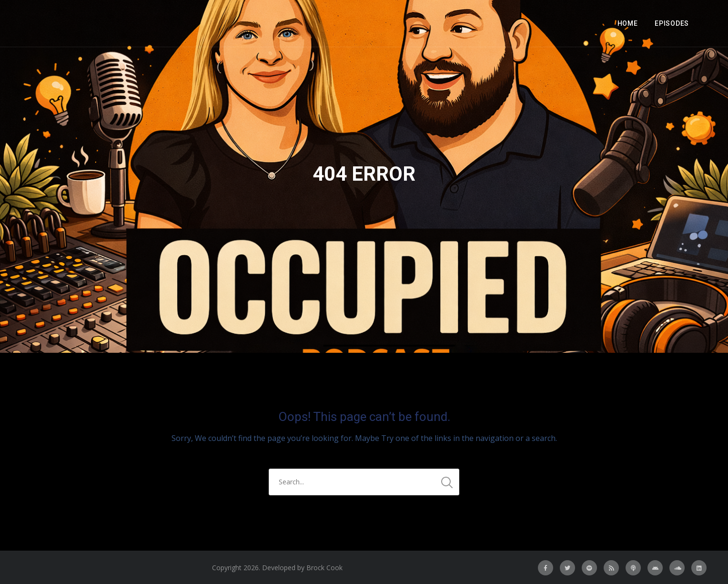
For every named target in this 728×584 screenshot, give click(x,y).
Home (628, 23)
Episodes (672, 23)
